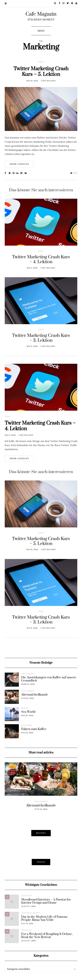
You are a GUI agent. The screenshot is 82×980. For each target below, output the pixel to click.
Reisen (25, 708)
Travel (41, 862)
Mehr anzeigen (19, 164)
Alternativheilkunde (35, 695)
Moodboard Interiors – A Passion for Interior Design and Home (46, 901)
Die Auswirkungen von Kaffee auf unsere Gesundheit (49, 679)
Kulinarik (27, 725)
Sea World (28, 712)
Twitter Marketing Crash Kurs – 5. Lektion (41, 72)
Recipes (41, 833)
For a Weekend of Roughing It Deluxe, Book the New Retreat (47, 936)
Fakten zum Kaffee (34, 729)
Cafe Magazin (41, 14)
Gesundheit (28, 674)
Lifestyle (27, 896)
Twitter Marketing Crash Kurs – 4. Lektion (40, 435)
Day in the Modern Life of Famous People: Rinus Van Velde (44, 919)
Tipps (41, 62)
